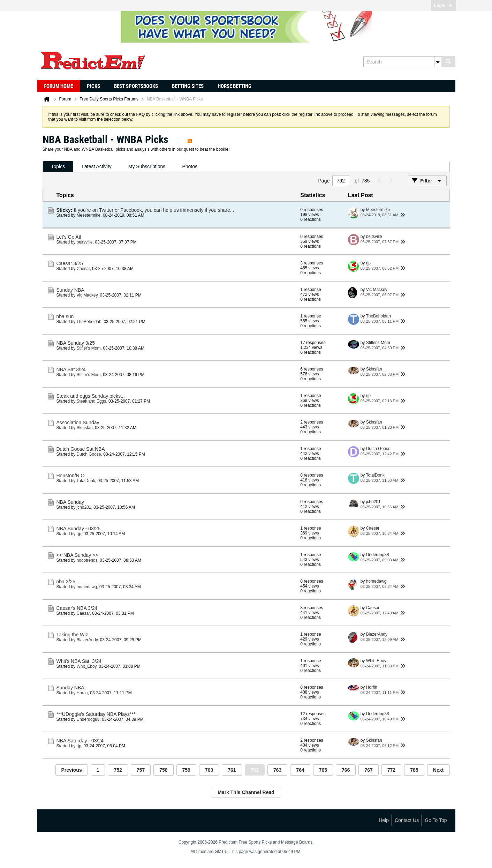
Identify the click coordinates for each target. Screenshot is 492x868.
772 (391, 770)
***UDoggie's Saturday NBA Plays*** (96, 714)
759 (186, 770)
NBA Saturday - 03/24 (80, 741)
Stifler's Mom (89, 348)
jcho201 (84, 507)
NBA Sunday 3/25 (76, 343)
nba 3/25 (66, 582)
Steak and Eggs (92, 401)
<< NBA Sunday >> (77, 555)
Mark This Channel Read (246, 792)
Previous (72, 770)
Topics (58, 166)
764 (300, 770)
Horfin (82, 693)
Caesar (83, 269)
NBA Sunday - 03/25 (79, 529)
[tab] (58, 167)
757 (141, 770)
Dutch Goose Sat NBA (81, 449)
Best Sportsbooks (136, 86)
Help (384, 820)
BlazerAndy (87, 640)
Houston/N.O (71, 476)
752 (118, 770)
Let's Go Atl (69, 237)
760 (209, 770)
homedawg (87, 587)
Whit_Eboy (87, 666)
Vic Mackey (87, 295)
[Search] (402, 62)
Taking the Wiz (72, 635)
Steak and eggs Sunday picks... (91, 396)
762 (255, 770)
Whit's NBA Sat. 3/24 (79, 661)
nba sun (65, 316)
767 (368, 770)
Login (443, 6)
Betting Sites (188, 86)
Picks (93, 86)
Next (438, 770)
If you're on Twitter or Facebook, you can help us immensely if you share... (154, 210)
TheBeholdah (89, 322)
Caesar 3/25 (70, 263)
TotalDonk (86, 481)
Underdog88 (378, 555)
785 (414, 770)
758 (163, 770)
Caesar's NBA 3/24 (77, 608)
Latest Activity (97, 166)
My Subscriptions (147, 166)
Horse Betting (234, 86)
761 (232, 770)
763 (277, 770)
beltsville (85, 242)
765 (323, 770)
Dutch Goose (89, 454)
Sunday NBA (70, 290)
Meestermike (89, 215)
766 (346, 770)
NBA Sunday (70, 502)
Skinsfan (374, 369)
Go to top (436, 820)
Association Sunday (78, 422)
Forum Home (58, 86)
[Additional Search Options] (438, 62)
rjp (368, 263)
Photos (190, 166)
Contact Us (407, 820)
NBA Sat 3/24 (71, 369)
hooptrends (87, 560)
